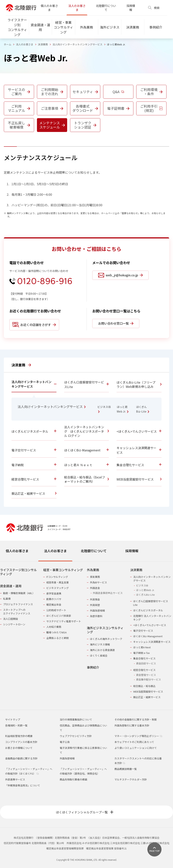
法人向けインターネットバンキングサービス (77, 44)
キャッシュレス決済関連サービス (152, 642)
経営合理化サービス (144, 670)
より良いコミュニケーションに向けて (136, 748)
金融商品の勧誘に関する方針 (21, 758)
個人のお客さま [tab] (17, 551)
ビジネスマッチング (58, 588)
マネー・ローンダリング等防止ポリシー (138, 736)
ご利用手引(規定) (151, 108)
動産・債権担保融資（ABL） (19, 593)
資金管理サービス (146, 675)
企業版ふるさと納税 (58, 638)
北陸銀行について (106, 8)
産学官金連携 (54, 593)
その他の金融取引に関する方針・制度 (136, 719)
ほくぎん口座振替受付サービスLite (151, 603)
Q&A (118, 92)
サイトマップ (13, 719)
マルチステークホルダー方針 (131, 779)
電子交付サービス (143, 631)
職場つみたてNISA (56, 632)
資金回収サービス (146, 663)
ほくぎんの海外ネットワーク (106, 639)
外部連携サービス (15, 779)
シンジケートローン (14, 624)
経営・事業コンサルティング (63, 570)
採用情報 (131, 8)
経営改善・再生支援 (58, 582)
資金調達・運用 (11, 586)
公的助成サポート (56, 610)
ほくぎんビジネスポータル (148, 610)
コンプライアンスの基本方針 (21, 742)
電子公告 (65, 742)
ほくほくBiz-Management (148, 636)
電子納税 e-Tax (141, 653)
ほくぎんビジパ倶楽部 (59, 616)
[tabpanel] (86, 631)
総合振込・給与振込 (144, 686)
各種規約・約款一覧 (16, 725)
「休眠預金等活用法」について (23, 785)
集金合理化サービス (144, 658)
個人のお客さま (49, 8)
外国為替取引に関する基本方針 (132, 725)
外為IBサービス (98, 582)
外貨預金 (95, 599)
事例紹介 (93, 667)
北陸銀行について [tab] (94, 551)
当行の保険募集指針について (76, 719)
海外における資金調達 (102, 650)
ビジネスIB (142, 585)
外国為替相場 (97, 610)
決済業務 (43, 44)
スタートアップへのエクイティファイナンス (17, 612)
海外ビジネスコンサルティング (105, 630)
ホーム (8, 44)
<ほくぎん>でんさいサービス (150, 625)
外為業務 (93, 570)
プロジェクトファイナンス (18, 604)
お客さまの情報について (19, 748)
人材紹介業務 (54, 627)
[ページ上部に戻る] (154, 849)
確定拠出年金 (54, 605)
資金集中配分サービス (149, 679)
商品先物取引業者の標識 (73, 779)
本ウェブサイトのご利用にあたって (134, 742)
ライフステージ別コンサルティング (18, 572)
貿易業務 (95, 577)
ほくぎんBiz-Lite (145, 595)
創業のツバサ (54, 599)
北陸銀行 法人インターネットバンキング (152, 618)
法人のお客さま (77, 8)
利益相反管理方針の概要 (19, 736)
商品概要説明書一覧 (126, 769)
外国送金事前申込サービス (108, 593)
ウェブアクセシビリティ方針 (76, 736)
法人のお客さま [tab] (55, 551)
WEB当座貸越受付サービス (148, 692)
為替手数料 (96, 616)
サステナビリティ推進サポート (64, 621)
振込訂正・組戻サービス (147, 697)
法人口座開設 (11, 619)
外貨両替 (95, 605)
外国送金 (95, 588)
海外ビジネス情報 (100, 644)
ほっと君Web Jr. (145, 590)
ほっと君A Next (142, 647)
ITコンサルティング (57, 577)
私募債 (7, 599)
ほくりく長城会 (99, 656)
